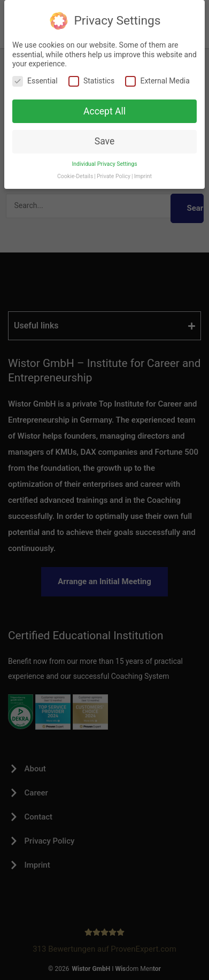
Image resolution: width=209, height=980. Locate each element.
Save (104, 141)
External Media (157, 81)
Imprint (143, 176)
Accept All (104, 111)
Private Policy (114, 176)
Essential (35, 81)
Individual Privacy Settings (104, 164)
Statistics (91, 81)
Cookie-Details (75, 176)
